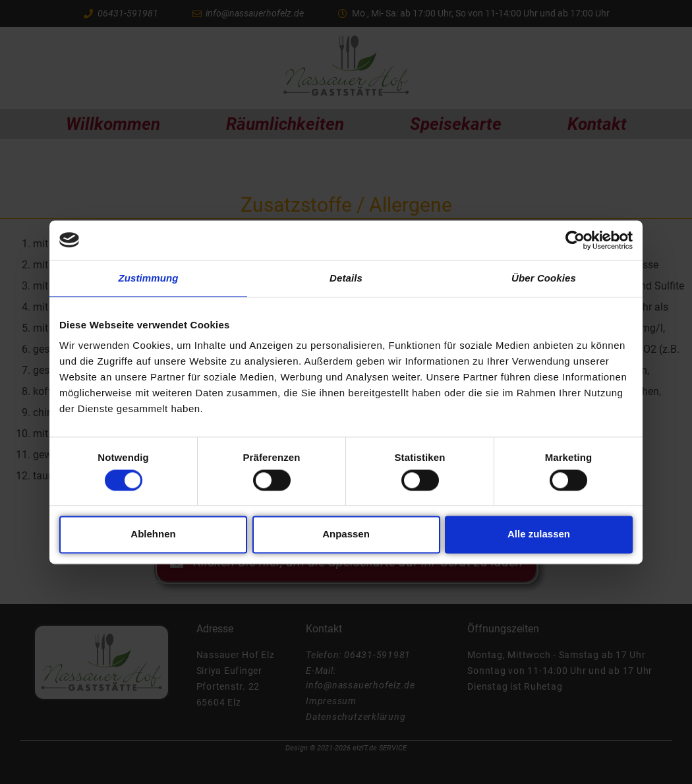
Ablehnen (153, 534)
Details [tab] (346, 278)
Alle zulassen (539, 534)
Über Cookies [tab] (544, 278)
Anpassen (346, 534)
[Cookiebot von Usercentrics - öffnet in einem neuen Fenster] (575, 240)
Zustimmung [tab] (149, 278)
